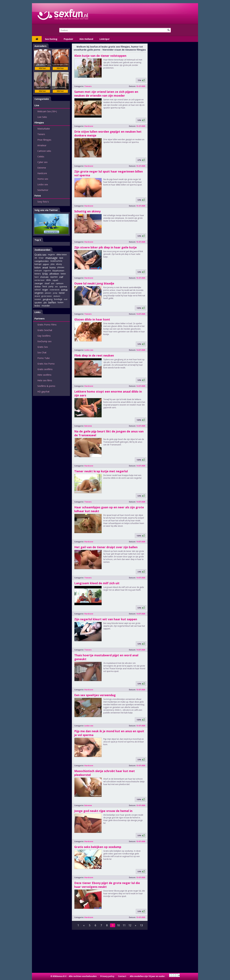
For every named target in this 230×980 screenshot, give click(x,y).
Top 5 (38, 240)
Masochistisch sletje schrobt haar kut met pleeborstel (105, 773)
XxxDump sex (44, 341)
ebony (59, 264)
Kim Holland (86, 39)
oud (66, 299)
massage (51, 258)
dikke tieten (62, 255)
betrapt (38, 264)
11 (124, 925)
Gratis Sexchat (45, 330)
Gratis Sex (43, 347)
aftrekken (54, 274)
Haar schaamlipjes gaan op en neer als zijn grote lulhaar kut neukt (109, 509)
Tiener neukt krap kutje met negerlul (101, 471)
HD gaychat (43, 392)
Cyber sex (42, 162)
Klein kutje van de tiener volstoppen (100, 56)
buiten (61, 302)
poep (55, 293)
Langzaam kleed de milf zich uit (97, 583)
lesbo (37, 306)
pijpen (46, 264)
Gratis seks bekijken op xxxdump (98, 847)
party (51, 286)
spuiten (38, 302)
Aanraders (40, 46)
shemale (44, 277)
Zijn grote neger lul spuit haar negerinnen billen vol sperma (109, 173)
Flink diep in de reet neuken (94, 355)
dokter (38, 287)
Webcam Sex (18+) (47, 111)
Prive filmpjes (44, 140)
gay (45, 302)
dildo (49, 280)
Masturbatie (44, 129)
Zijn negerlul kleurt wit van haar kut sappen (106, 619)
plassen (48, 293)
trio (45, 274)
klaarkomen (58, 271)
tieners (38, 274)
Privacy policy (107, 976)
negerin (51, 255)
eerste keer (40, 280)
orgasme (47, 271)
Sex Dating (51, 39)
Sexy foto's (43, 202)
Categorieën (42, 99)
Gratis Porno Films (47, 325)
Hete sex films (45, 380)
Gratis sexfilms (45, 369)
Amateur (42, 145)
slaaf (47, 283)
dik (36, 258)
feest (45, 286)
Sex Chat (42, 352)
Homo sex (43, 179)
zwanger (39, 283)
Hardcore (42, 173)
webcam (38, 271)
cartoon (60, 283)
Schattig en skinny (87, 211)
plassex (61, 267)
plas (53, 264)
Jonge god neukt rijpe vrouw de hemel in (103, 811)
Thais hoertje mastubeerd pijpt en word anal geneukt (106, 657)
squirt (55, 280)
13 (141, 925)
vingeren (39, 293)
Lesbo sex (43, 184)
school (38, 290)
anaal (45, 267)
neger (45, 290)
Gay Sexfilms (44, 336)
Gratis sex (40, 255)
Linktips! (104, 39)
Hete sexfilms (44, 375)
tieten (63, 274)
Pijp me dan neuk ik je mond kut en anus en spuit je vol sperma (109, 733)
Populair (68, 39)
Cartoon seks (44, 151)
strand (37, 296)
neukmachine (56, 261)
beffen (52, 302)
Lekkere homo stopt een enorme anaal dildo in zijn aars (108, 393)
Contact (122, 976)
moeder (46, 306)
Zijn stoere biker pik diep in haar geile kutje (105, 247)
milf (61, 277)
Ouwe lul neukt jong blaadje (94, 283)
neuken (38, 299)
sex (56, 286)
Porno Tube (44, 358)
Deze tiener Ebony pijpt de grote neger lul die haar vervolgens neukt (107, 885)
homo (53, 267)
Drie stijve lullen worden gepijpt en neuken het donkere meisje (108, 133)
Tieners (41, 134)
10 (118, 925)
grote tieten (47, 296)
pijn (53, 283)
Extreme (42, 168)
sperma (63, 287)
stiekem (57, 296)
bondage (58, 299)
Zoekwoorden (42, 250)
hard (36, 277)
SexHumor (43, 190)
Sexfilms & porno (46, 386)
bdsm (38, 267)
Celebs (41, 157)
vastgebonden (42, 261)
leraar (41, 258)
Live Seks (42, 117)
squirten (54, 277)
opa (61, 258)
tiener (62, 293)
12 (130, 925)
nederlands (55, 290)
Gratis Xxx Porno (46, 364)
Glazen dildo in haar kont (92, 319)
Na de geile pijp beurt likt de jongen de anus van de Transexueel (109, 433)
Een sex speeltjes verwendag (95, 695)
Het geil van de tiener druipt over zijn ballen (106, 547)
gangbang (48, 299)
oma (64, 290)
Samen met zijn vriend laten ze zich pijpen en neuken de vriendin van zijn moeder (106, 94)
